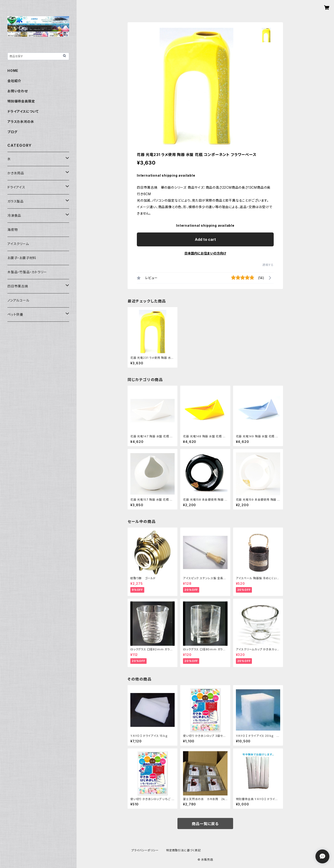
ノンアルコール (18, 300)
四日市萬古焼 (18, 286)
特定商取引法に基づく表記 (183, 850)
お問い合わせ (18, 91)
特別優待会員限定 (21, 101)
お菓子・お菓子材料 (22, 258)
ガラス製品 (16, 201)
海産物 (13, 230)
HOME (13, 71)
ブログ (12, 132)
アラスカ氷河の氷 (21, 122)
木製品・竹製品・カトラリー (27, 272)
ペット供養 (15, 314)
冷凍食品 (14, 215)
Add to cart (205, 239)
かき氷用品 (16, 173)
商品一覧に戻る (205, 824)
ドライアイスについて (23, 111)
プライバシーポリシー (145, 850)
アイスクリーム (18, 244)
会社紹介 (14, 81)
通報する (268, 265)
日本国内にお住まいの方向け (205, 253)
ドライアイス (16, 187)
